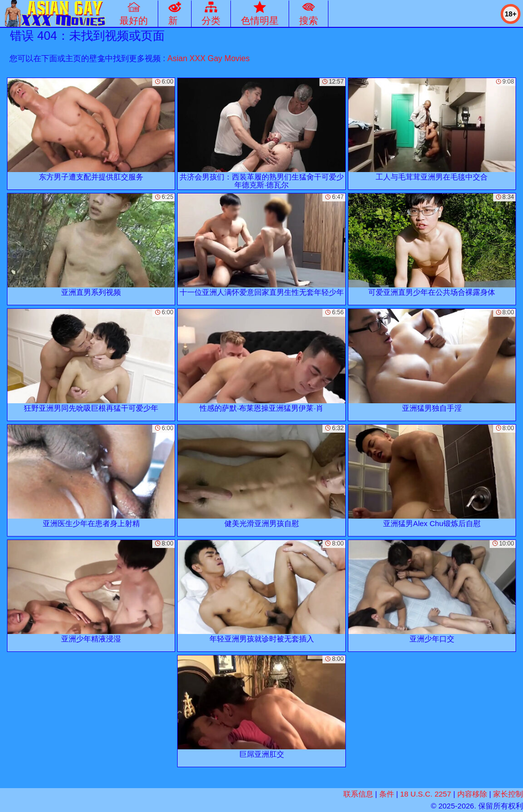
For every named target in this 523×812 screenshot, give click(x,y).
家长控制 (508, 794)
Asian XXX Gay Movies (208, 58)
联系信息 (358, 794)
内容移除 (472, 794)
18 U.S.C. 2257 (426, 794)
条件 (387, 794)
